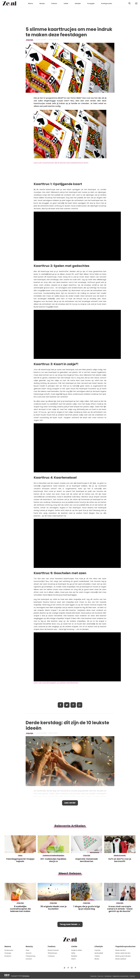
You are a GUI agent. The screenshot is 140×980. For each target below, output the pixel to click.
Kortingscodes (107, 3)
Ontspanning (31, 956)
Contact (132, 976)
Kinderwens (9, 950)
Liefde (66, 3)
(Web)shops (52, 953)
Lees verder (70, 803)
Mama (31, 3)
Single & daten (77, 950)
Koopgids (91, 3)
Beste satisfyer (121, 959)
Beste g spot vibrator (123, 956)
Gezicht (29, 953)
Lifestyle (78, 3)
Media (97, 959)
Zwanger (8, 953)
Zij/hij (73, 953)
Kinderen (8, 956)
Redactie (93, 976)
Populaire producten (125, 947)
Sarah (55, 733)
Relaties (74, 956)
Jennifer (56, 40)
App (80, 705)
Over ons (101, 976)
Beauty (42, 3)
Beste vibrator (121, 950)
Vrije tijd (30, 40)
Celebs (97, 956)
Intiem (74, 959)
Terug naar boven (68, 925)
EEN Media (26, 976)
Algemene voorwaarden (121, 976)
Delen (60, 705)
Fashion (54, 3)
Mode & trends (53, 950)
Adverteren (108, 976)
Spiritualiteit (99, 953)
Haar (28, 950)
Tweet (67, 705)
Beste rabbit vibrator (123, 953)
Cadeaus (51, 956)
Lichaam (29, 959)
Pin (73, 705)
